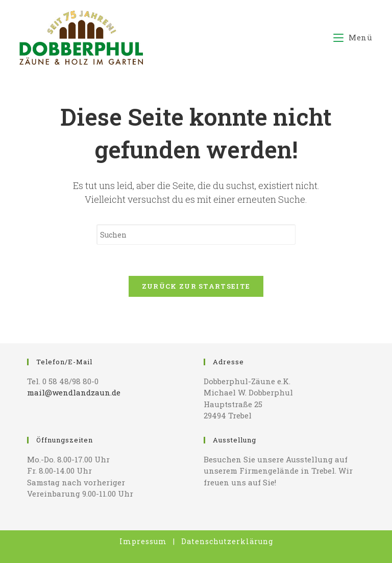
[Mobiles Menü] (353, 37)
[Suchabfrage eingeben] (196, 234)
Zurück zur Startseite (196, 286)
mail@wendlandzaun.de (74, 392)
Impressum (143, 541)
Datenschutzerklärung (227, 541)
